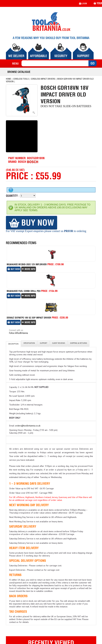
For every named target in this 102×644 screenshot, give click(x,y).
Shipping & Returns (79, 343)
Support (44, 343)
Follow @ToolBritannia (18, 333)
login (83, 3)
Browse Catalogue (19, 72)
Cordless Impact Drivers (43, 79)
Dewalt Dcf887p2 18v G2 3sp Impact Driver (29, 318)
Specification (29, 343)
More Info (29, 269)
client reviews (59, 343)
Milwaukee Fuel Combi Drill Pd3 (24, 291)
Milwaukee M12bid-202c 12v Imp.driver (27, 264)
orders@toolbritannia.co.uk (28, 426)
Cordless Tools (21, 79)
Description (13, 344)
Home (8, 79)
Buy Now (32, 223)
